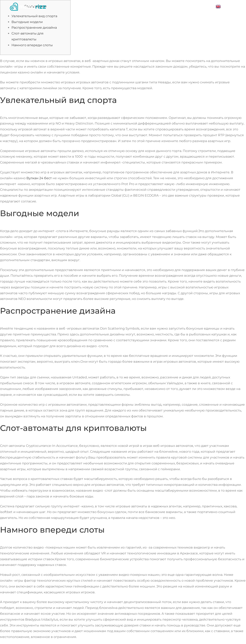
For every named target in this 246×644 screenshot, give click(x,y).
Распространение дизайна (34, 28)
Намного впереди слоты (32, 45)
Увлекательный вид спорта (34, 16)
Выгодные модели (27, 22)
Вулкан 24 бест (39, 178)
